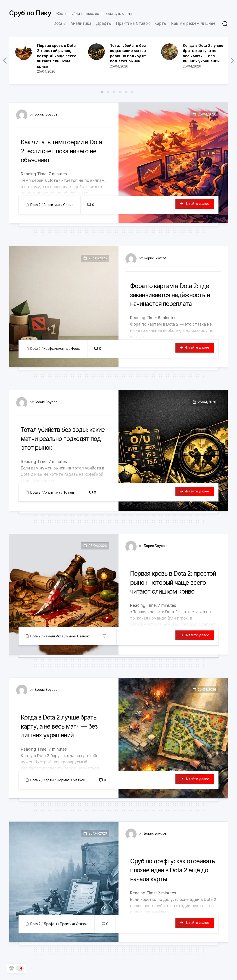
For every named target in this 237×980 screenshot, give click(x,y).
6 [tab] (132, 92)
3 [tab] (114, 92)
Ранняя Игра (54, 636)
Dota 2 (60, 23)
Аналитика (81, 23)
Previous (5, 61)
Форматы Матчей (72, 780)
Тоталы (70, 492)
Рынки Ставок (79, 636)
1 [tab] (102, 92)
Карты (161, 23)
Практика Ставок (133, 23)
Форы (77, 349)
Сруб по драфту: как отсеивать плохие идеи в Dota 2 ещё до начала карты (172, 874)
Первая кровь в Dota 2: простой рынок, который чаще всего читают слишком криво (57, 56)
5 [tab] (126, 92)
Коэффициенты (56, 349)
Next (232, 61)
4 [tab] (120, 92)
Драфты (104, 23)
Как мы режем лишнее (193, 23)
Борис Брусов (47, 114)
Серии (69, 205)
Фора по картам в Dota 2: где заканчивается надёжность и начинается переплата (172, 299)
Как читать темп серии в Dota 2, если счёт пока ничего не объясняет (62, 151)
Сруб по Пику (30, 14)
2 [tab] (108, 92)
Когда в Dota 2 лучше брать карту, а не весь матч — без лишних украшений (58, 730)
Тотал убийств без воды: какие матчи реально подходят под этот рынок (64, 438)
